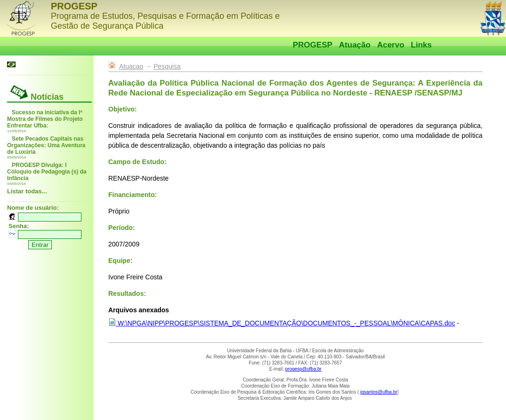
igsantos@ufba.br (379, 392)
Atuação (355, 45)
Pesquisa (167, 66)
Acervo (391, 45)
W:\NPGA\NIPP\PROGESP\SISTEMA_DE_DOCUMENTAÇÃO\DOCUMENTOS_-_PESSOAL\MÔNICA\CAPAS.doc (282, 323)
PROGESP (313, 45)
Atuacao (131, 66)
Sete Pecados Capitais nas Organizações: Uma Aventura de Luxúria (46, 145)
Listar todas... (27, 191)
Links (421, 45)
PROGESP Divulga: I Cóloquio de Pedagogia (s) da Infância (47, 172)
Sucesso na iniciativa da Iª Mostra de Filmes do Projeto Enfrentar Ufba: (45, 119)
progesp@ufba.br (303, 369)
